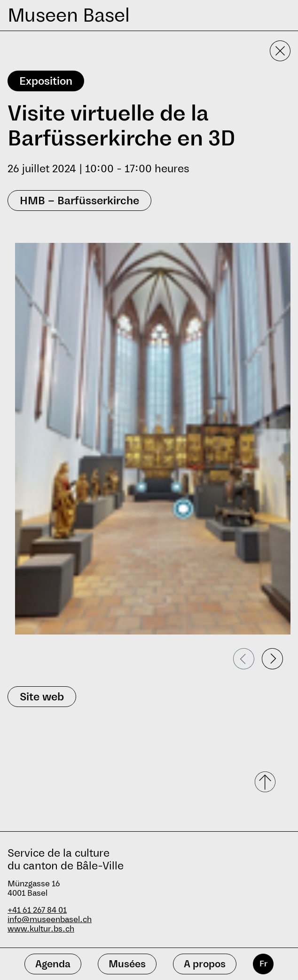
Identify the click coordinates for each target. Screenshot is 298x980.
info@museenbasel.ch (50, 920)
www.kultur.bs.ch (41, 929)
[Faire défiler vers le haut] (266, 782)
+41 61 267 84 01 (37, 910)
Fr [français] (263, 964)
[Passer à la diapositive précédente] (244, 659)
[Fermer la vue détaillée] (280, 51)
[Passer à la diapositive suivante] (272, 659)
